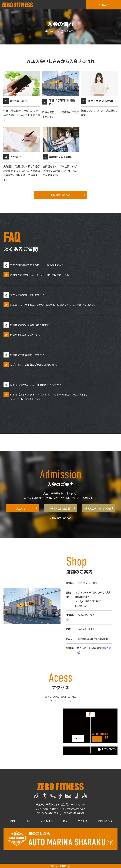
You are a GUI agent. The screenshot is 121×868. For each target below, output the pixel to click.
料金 (65, 821)
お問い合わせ (105, 821)
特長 (28, 821)
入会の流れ (22, 508)
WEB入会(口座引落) (61, 508)
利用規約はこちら (60, 195)
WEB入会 (104, 5)
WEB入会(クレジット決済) (98, 508)
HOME (12, 821)
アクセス (83, 821)
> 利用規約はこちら (61, 518)
